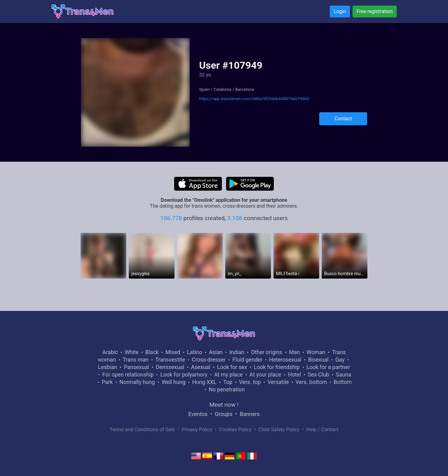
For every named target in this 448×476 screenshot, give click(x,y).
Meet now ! (224, 405)
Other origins (267, 352)
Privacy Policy (197, 430)
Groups (224, 414)
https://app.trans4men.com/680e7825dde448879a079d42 (254, 99)
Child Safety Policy (279, 430)
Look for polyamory (184, 375)
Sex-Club (318, 375)
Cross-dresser (209, 360)
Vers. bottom (311, 382)
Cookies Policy (235, 430)
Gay (340, 360)
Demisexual (170, 367)
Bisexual (318, 360)
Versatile (278, 382)
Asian (216, 352)
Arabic (110, 352)
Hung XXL (204, 382)
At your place (265, 375)
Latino (195, 352)
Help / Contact (322, 430)
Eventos (198, 414)
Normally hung (137, 382)
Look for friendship (277, 367)
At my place (228, 375)
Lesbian (107, 367)
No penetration (227, 390)
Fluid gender (247, 360)
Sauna (343, 375)
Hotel (294, 375)
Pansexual (136, 367)
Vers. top (250, 382)
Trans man (135, 360)
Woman (316, 352)
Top (228, 382)
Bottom (343, 382)
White (132, 352)
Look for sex (232, 367)
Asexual (201, 367)
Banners (250, 414)
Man (294, 352)
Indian (237, 352)
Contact (343, 119)
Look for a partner (328, 367)
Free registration (375, 11)
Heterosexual (285, 360)
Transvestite (170, 360)
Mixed (173, 352)
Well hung (174, 382)
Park (107, 382)
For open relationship (128, 375)
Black (152, 352)
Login (340, 11)
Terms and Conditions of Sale (142, 430)
